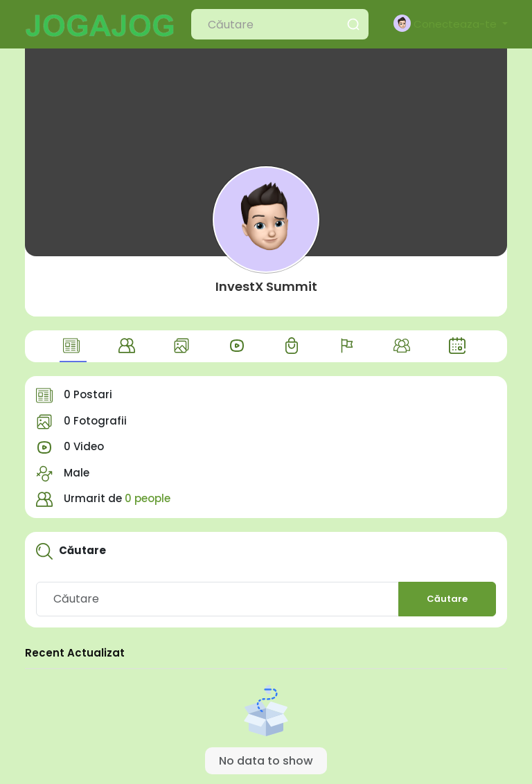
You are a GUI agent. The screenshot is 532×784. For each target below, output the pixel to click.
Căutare (447, 599)
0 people (148, 498)
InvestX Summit (266, 286)
